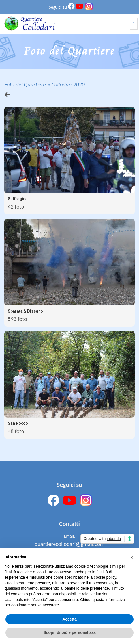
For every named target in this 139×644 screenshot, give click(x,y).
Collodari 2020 (68, 84)
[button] (132, 557)
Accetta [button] (69, 619)
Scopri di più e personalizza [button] (69, 632)
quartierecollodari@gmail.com (69, 544)
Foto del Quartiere (25, 84)
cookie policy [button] (105, 577)
